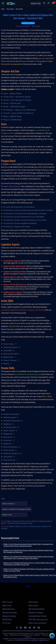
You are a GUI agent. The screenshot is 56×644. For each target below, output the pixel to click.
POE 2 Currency (8, 602)
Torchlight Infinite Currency (38, 616)
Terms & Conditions (40, 634)
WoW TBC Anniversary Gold (38, 620)
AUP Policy (37, 635)
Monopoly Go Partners (10, 613)
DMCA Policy (14, 635)
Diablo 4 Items (33, 606)
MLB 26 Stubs (7, 620)
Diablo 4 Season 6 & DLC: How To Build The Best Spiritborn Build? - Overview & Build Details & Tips (27, 522)
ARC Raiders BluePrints (36, 609)
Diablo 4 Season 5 (8, 504)
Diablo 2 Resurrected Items (37, 623)
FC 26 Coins (6, 623)
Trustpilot (28, 586)
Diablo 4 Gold (7, 515)
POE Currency (33, 602)
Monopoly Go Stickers (36, 613)
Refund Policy (26, 635)
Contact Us (28, 637)
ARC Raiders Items (9, 609)
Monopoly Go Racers (9, 616)
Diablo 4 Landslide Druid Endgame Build (16, 509)
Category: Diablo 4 (28, 23)
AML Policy (45, 635)
